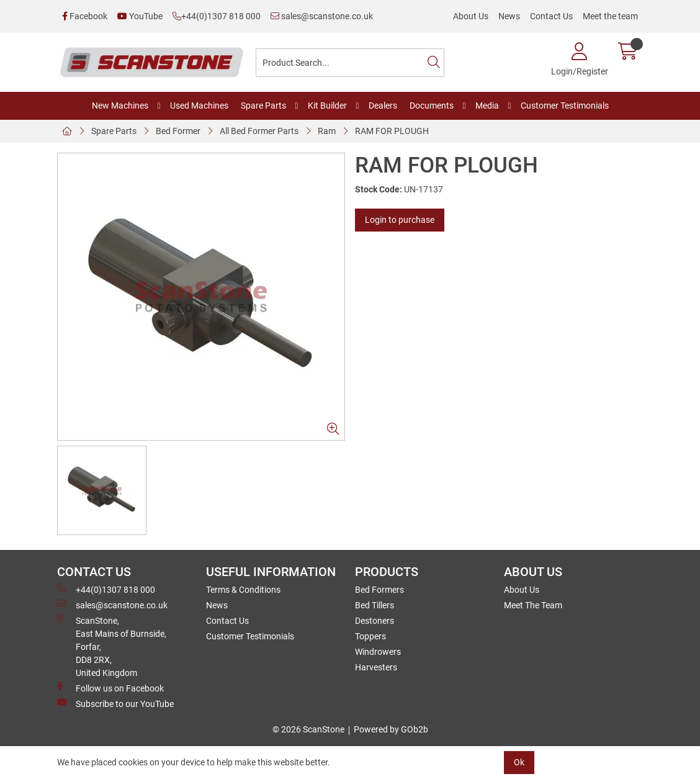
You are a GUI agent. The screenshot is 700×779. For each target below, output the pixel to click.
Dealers (383, 106)
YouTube (140, 16)
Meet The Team (533, 605)
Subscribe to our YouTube (115, 703)
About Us (471, 16)
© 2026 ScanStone (308, 729)
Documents (432, 106)
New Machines (120, 106)
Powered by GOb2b (391, 729)
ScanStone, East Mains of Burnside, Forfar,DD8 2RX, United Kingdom (112, 646)
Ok (519, 762)
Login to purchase (400, 220)
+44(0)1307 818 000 (217, 16)
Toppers (370, 636)
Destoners (375, 621)
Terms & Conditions (243, 590)
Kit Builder (327, 106)
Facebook (85, 16)
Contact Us (551, 16)
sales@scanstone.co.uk (322, 16)
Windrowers (378, 652)
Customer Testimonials (565, 106)
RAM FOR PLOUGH (392, 131)
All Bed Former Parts (259, 131)
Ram (327, 131)
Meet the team (610, 16)
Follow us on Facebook (110, 688)
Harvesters (376, 667)
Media (487, 106)
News (509, 16)
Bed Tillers (375, 605)
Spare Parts (263, 106)
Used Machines (199, 106)
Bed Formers (379, 590)
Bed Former (178, 131)
